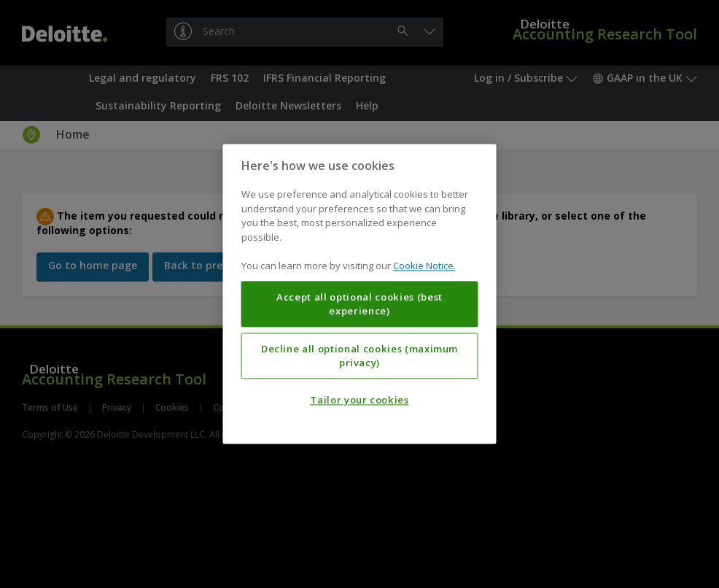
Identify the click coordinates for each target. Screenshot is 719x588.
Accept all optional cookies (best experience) (359, 304)
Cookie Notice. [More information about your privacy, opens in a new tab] (424, 266)
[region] (360, 294)
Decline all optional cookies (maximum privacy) (359, 356)
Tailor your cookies (359, 401)
